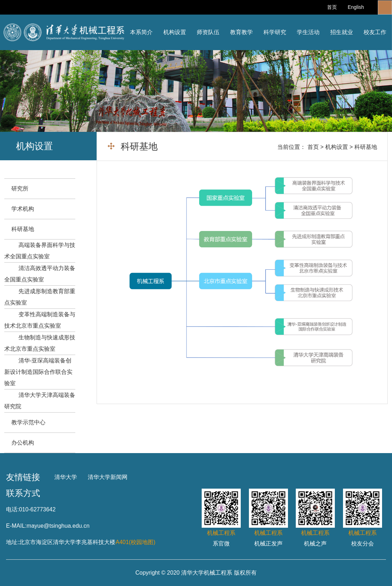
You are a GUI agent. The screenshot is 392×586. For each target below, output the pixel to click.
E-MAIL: (16, 526)
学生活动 (308, 32)
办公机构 (23, 443)
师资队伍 (208, 32)
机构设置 (175, 32)
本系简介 (141, 32)
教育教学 (241, 32)
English (356, 7)
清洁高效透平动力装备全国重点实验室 (40, 274)
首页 (332, 7)
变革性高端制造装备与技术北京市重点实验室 (40, 320)
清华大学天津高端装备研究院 (40, 401)
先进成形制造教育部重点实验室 (40, 297)
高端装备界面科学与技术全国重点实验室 (40, 251)
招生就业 (342, 32)
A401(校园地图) (135, 542)
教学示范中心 (28, 422)
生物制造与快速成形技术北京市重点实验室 (40, 343)
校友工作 (375, 32)
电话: (12, 509)
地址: (12, 542)
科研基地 (366, 147)
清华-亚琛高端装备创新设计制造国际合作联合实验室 (38, 372)
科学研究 (275, 32)
